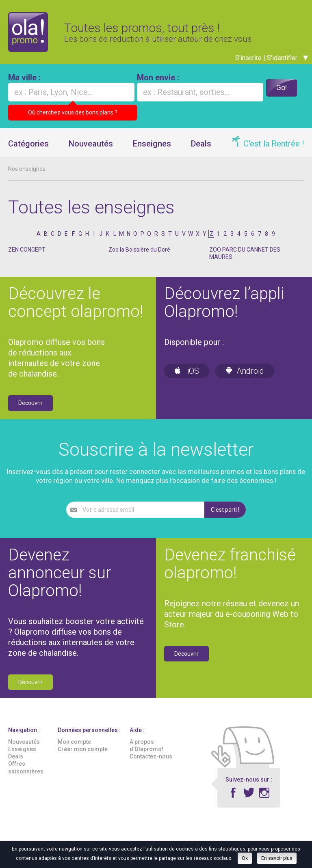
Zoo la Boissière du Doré (139, 254)
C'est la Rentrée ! (274, 148)
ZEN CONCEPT (27, 254)
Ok (245, 858)
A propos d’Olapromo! (146, 750)
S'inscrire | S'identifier (272, 62)
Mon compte (74, 746)
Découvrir (30, 408)
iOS (187, 376)
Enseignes (152, 148)
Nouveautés (91, 148)
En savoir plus (277, 858)
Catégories (28, 148)
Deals (201, 148)
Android (245, 376)
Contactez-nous (151, 761)
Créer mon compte (83, 754)
